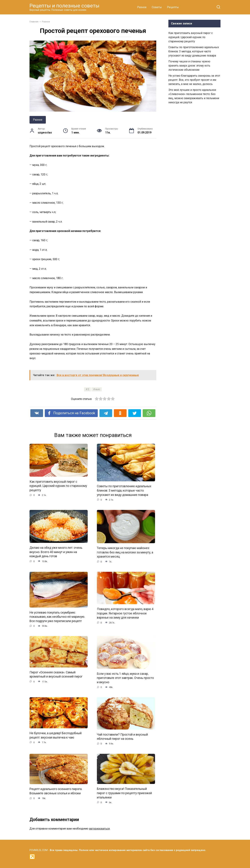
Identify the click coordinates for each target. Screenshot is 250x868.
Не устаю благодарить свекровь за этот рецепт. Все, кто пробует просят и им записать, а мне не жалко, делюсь (194, 80)
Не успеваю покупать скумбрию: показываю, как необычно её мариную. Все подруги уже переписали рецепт (57, 617)
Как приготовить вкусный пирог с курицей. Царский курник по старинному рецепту (58, 486)
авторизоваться (99, 829)
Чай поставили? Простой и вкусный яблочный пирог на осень (122, 737)
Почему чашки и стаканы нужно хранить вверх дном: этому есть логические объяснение (189, 66)
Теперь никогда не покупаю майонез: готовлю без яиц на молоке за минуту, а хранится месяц (125, 552)
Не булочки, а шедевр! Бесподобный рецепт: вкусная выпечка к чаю (56, 735)
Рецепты (173, 7)
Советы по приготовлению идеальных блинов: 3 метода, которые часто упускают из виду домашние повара (124, 490)
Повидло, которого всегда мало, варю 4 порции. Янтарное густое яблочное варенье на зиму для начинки (125, 613)
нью (98, 389)
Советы (157, 7)
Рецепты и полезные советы (64, 6)
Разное (142, 7)
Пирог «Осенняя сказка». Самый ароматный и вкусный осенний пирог (56, 674)
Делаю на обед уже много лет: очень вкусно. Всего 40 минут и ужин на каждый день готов (56, 552)
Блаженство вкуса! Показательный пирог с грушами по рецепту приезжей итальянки (124, 793)
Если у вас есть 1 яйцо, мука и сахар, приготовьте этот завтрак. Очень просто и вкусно (125, 678)
